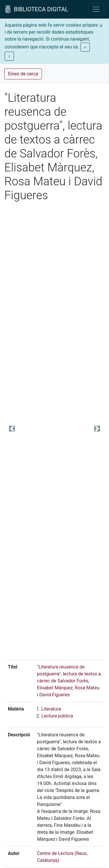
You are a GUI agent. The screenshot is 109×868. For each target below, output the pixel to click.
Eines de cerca (23, 74)
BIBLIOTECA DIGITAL (36, 9)
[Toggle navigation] (96, 9)
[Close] (101, 26)
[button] (12, 429)
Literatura (51, 709)
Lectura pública (57, 716)
